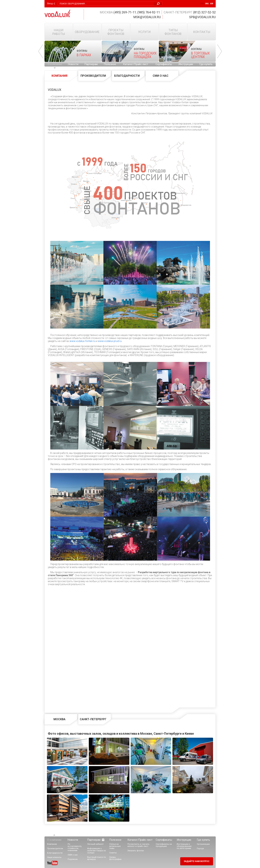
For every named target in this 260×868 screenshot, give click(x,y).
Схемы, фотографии (115, 858)
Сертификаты (164, 64)
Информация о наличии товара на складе (96, 851)
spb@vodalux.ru (202, 17)
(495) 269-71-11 (125, 12)
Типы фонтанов (173, 32)
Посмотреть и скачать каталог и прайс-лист (138, 845)
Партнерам (91, 64)
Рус (202, 4)
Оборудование (87, 32)
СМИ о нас (161, 76)
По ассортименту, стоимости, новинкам (75, 847)
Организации (203, 844)
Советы (113, 853)
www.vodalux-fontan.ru (83, 341)
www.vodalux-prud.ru (110, 341)
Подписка (73, 859)
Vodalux (57, 13)
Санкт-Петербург (93, 719)
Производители (93, 76)
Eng (207, 4)
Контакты (202, 32)
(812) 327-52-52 (204, 12)
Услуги (144, 32)
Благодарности (127, 76)
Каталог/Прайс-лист (136, 64)
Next (220, 51)
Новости (73, 64)
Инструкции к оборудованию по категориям (184, 846)
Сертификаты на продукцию (164, 845)
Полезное (110, 64)
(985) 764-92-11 (149, 12)
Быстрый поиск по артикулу (97, 858)
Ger (212, 4)
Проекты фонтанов (116, 32)
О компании (55, 64)
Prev (41, 51)
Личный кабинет (95, 844)
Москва (59, 719)
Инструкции (186, 64)
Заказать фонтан (136, 851)
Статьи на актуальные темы (115, 846)
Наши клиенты (54, 857)
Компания (59, 76)
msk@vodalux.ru (147, 17)
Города (200, 849)
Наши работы (59, 32)
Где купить (206, 64)
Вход (50, 4)
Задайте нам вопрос (197, 861)
